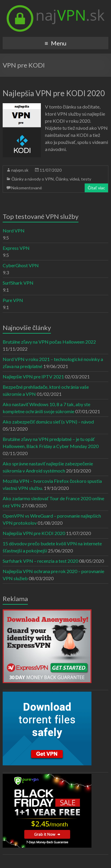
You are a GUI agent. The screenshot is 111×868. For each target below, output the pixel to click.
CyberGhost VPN (21, 265)
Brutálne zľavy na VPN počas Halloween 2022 (49, 342)
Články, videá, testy (73, 179)
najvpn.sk (20, 170)
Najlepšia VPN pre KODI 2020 (54, 93)
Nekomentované (27, 188)
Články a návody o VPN (32, 179)
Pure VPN (13, 300)
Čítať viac (96, 188)
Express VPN (16, 248)
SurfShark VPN (18, 283)
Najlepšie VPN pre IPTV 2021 (33, 376)
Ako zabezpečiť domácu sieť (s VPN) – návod (48, 422)
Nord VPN (14, 230)
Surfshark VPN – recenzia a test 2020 (40, 561)
